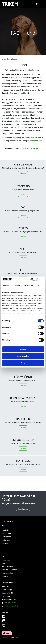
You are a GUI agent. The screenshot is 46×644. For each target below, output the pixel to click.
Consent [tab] (6, 285)
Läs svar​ (23, 427)
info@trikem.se (10, 603)
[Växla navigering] (42, 4)
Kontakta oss (23, 509)
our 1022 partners (15, 296)
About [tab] (40, 285)
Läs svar (23, 173)
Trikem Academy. (32, 148)
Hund (9, 59)
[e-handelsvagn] (36, 4)
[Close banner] (43, 279)
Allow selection (23, 356)
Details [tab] (17, 285)
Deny (23, 363)
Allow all (23, 349)
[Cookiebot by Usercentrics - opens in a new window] (29, 279)
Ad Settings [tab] (28, 285)
